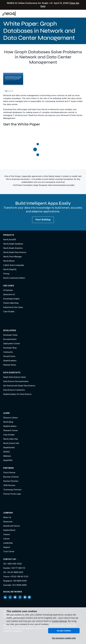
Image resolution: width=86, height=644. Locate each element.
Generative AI (9, 294)
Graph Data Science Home (15, 377)
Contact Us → (11, 559)
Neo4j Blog (8, 422)
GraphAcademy (10, 361)
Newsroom (8, 522)
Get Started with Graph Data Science (19, 386)
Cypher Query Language (14, 265)
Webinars (7, 456)
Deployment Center (12, 344)
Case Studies (9, 312)
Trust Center (9, 551)
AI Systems (8, 290)
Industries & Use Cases (13, 307)
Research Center (11, 430)
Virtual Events (9, 356)
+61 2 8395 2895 (19, 585)
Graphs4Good (9, 530)
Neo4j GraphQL (10, 269)
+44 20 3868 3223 (15, 572)
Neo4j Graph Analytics (13, 248)
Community (8, 352)
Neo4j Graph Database (13, 244)
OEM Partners (9, 485)
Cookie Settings (59, 621)
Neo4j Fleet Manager (13, 257)
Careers (7, 534)
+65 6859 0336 (20, 581)
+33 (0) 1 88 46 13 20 (19, 577)
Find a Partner (9, 473)
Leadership (8, 543)
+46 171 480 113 (18, 568)
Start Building (43, 220)
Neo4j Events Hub (11, 443)
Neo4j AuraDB (10, 240)
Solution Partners (11, 481)
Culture (6, 539)
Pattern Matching (11, 303)
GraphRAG (8, 460)
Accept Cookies (64, 631)
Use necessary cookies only (64, 638)
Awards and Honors (12, 526)
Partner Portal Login (12, 494)
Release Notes (10, 365)
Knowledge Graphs (11, 299)
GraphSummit (9, 448)
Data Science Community (14, 390)
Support (7, 547)
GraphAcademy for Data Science (17, 394)
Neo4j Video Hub (11, 439)
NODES (6, 452)
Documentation (10, 339)
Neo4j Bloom (9, 261)
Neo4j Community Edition (14, 278)
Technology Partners (12, 490)
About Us (7, 517)
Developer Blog (10, 348)
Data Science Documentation (16, 381)
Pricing (6, 274)
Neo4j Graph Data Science (15, 252)
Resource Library (10, 418)
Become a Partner (11, 477)
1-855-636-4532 (14, 564)
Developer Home (10, 335)
